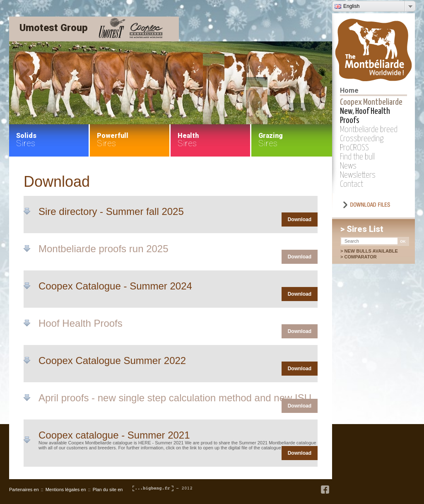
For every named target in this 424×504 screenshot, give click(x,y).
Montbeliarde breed (369, 130)
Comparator (365, 257)
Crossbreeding (362, 139)
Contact (352, 184)
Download (300, 219)
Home (349, 90)
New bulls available (371, 251)
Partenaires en (24, 490)
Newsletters (358, 175)
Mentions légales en (66, 490)
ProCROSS (354, 148)
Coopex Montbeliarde (371, 102)
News (348, 166)
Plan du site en (108, 490)
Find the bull (357, 157)
